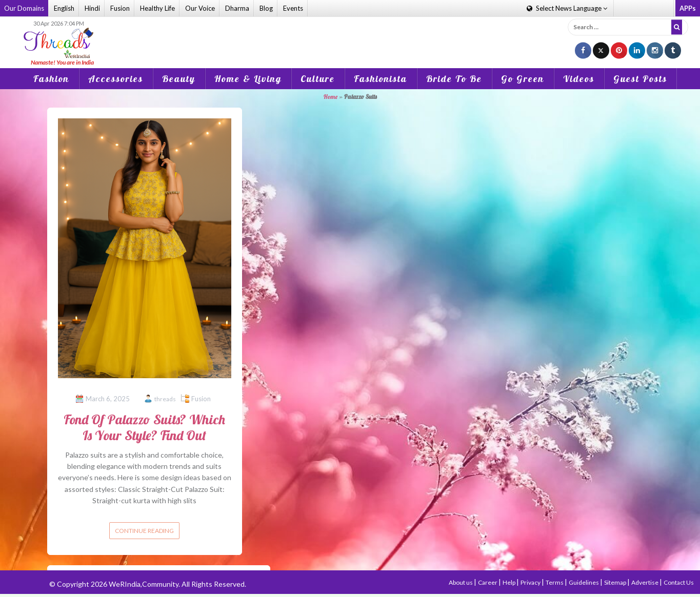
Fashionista (381, 79)
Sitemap (616, 582)
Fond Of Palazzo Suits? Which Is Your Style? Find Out (144, 427)
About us (461, 582)
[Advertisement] (350, 35)
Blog (266, 8)
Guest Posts (640, 79)
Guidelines (584, 582)
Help (509, 582)
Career (488, 582)
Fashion (51, 79)
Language (567, 8)
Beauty (179, 79)
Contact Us (679, 582)
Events (293, 8)
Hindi (92, 8)
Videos (579, 79)
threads (165, 399)
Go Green (523, 79)
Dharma (237, 8)
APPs (688, 8)
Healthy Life (157, 8)
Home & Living (248, 79)
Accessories (116, 79)
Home (331, 97)
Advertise (645, 582)
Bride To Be (454, 79)
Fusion (120, 8)
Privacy (531, 582)
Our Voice (200, 8)
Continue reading (144, 531)
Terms (555, 582)
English (64, 8)
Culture (318, 79)
